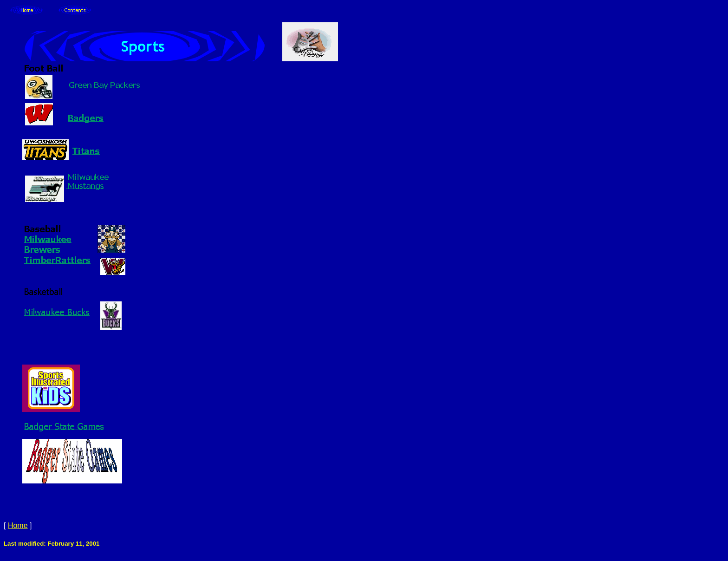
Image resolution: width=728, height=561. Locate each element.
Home (18, 525)
